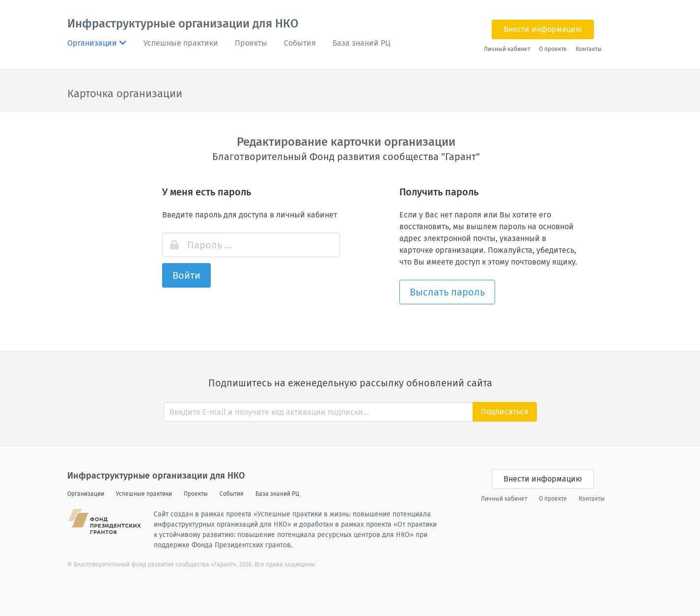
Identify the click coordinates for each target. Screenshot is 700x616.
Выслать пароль (447, 292)
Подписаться (505, 412)
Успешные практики (181, 43)
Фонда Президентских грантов (241, 545)
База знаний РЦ (362, 43)
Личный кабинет (507, 49)
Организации (86, 494)
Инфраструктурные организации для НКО (183, 24)
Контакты (589, 49)
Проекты (251, 43)
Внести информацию (543, 29)
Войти (186, 275)
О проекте (553, 49)
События (300, 43)
